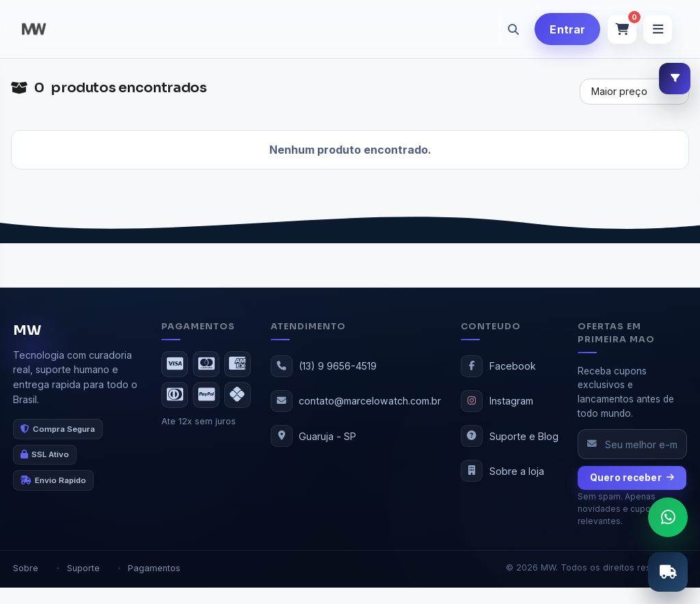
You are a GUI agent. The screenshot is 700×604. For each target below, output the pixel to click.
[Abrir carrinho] (622, 29)
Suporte (83, 568)
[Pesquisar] (513, 29)
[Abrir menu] (658, 29)
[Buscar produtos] (500, 29)
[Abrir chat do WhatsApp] (668, 517)
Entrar (567, 29)
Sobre (26, 568)
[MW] (33, 29)
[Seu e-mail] (632, 444)
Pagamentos (154, 568)
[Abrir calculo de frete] (668, 572)
